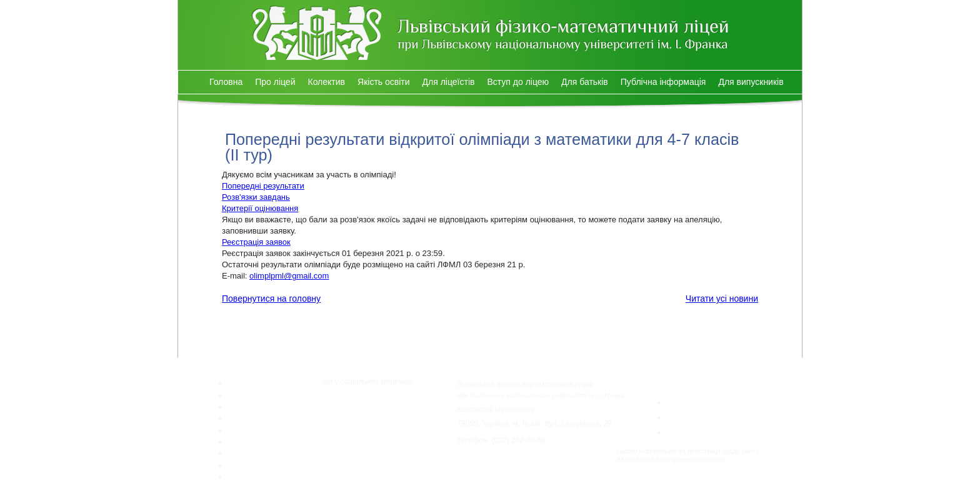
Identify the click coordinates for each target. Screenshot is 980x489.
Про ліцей (275, 82)
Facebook (368, 407)
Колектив (326, 82)
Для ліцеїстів (449, 82)
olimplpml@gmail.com (289, 276)
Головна (226, 82)
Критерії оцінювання (260, 208)
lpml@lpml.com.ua (645, 467)
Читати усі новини (722, 299)
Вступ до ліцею (518, 82)
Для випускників (751, 82)
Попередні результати (263, 186)
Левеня (685, 416)
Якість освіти (384, 82)
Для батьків (585, 82)
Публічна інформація (663, 82)
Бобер (682, 431)
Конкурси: (658, 382)
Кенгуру (686, 401)
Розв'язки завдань (256, 197)
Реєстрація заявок (256, 242)
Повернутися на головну (271, 299)
